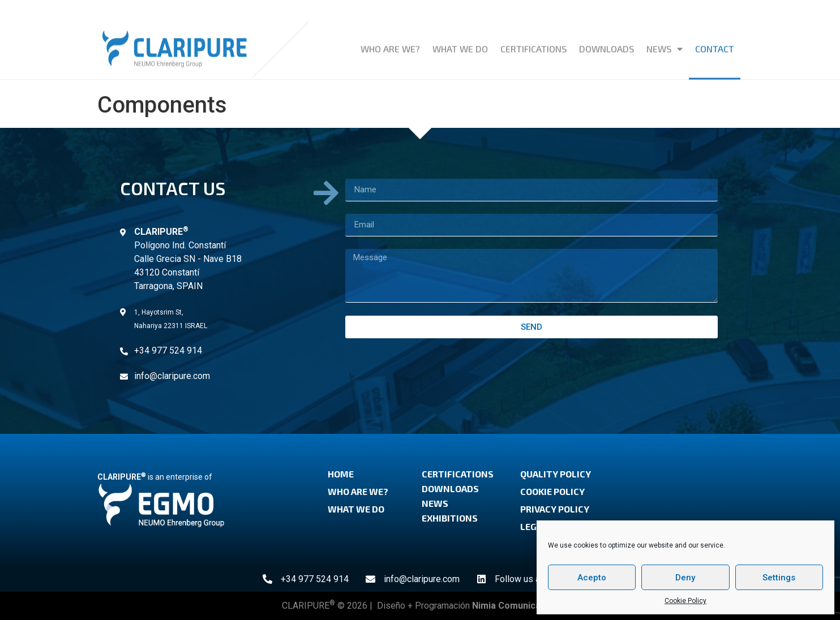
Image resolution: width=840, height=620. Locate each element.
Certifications (533, 43)
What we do (460, 43)
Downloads (607, 43)
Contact (715, 43)
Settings (779, 578)
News (665, 44)
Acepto (592, 578)
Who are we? (390, 43)
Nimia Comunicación (515, 606)
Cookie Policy (685, 601)
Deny (685, 578)
